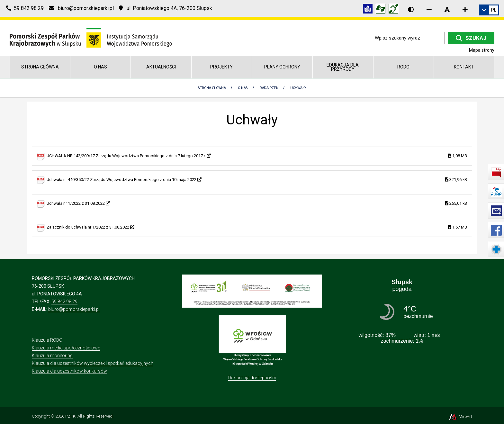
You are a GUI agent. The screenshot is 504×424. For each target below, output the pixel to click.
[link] (489, 10)
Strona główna (40, 67)
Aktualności (161, 67)
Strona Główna (212, 88)
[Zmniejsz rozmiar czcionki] (429, 9)
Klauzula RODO (47, 340)
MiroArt (460, 416)
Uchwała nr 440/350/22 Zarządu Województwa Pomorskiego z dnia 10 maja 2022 (257, 180)
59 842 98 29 (64, 302)
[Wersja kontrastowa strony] (411, 9)
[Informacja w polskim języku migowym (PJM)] (395, 10)
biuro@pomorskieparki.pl (74, 309)
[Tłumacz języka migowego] (382, 10)
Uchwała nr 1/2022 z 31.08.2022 (257, 204)
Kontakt (464, 67)
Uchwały (298, 88)
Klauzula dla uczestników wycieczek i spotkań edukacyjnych (93, 363)
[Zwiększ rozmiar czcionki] (465, 9)
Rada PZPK (269, 88)
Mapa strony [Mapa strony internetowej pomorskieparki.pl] (482, 50)
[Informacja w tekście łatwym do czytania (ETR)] (369, 10)
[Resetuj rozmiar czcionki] (447, 9)
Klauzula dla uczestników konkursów (69, 371)
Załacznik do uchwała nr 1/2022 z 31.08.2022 (257, 227)
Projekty (221, 67)
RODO (403, 67)
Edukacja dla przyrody (343, 67)
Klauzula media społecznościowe (66, 348)
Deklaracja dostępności (252, 378)
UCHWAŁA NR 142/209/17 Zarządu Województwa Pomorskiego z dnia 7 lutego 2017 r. (257, 156)
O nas (100, 67)
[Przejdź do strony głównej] (91, 37)
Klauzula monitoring (52, 356)
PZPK (70, 416)
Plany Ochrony (282, 67)
